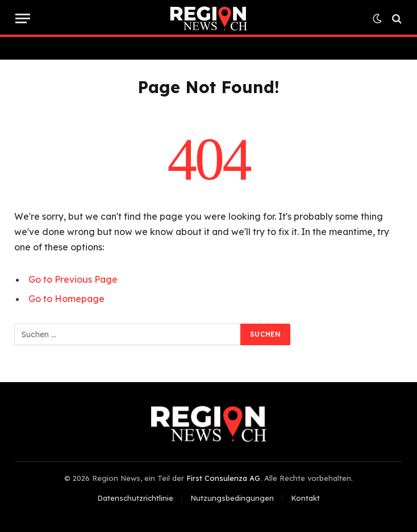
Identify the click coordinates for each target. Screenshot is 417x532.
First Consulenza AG (223, 478)
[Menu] (23, 18)
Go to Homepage (66, 299)
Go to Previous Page (73, 279)
